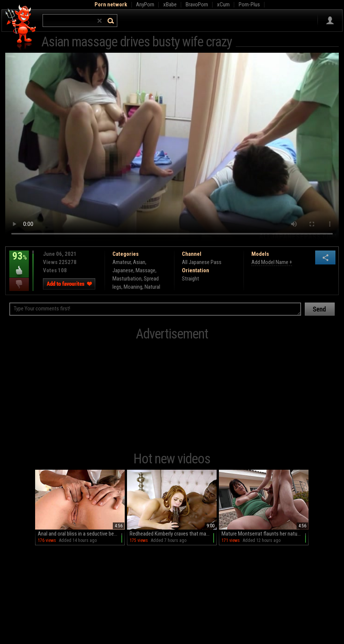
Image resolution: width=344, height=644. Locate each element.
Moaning (133, 287)
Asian (139, 262)
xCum (223, 4)
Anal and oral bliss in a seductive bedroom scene (81, 534)
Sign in (330, 21)
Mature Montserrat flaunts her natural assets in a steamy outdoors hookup (265, 534)
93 (19, 261)
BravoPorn (197, 4)
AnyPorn (145, 4)
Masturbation (127, 279)
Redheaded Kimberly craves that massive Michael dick (173, 534)
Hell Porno (21, 28)
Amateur (122, 262)
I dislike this (19, 284)
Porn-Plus (249, 4)
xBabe (170, 4)
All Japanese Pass (202, 262)
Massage (145, 270)
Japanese (123, 270)
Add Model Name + (272, 262)
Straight (190, 279)
